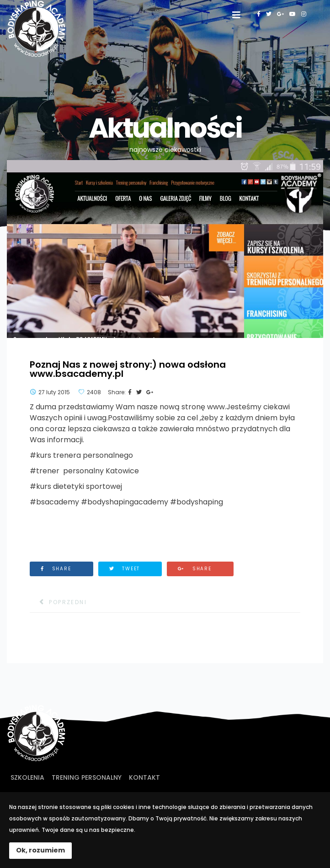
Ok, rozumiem (40, 850)
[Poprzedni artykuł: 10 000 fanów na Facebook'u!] (58, 602)
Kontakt (144, 777)
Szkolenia (27, 777)
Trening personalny (87, 777)
